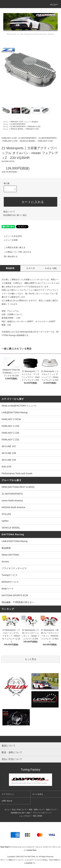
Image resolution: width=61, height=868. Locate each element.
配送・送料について (36, 810)
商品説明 (10, 268)
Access (5, 562)
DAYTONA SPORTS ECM (15, 595)
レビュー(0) (51, 268)
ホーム (6, 122)
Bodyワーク (8, 589)
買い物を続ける (9, 256)
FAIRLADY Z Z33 (17, 122)
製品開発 (6, 548)
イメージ (30, 268)
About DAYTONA (10, 555)
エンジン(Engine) (32, 122)
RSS (35, 816)
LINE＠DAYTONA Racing (14, 541)
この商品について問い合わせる (16, 252)
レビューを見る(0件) (11, 236)
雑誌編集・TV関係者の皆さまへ (18, 602)
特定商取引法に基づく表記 (15, 215)
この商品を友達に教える (13, 247)
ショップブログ (25, 816)
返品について (9, 212)
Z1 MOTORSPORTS (18, 124)
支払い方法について (19, 810)
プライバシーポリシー (41, 813)
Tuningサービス (11, 575)
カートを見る (38, 794)
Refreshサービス (10, 582)
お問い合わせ (7, 801)
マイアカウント (8, 794)
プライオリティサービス (14, 568)
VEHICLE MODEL (17, 129)
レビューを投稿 (9, 240)
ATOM (40, 816)
